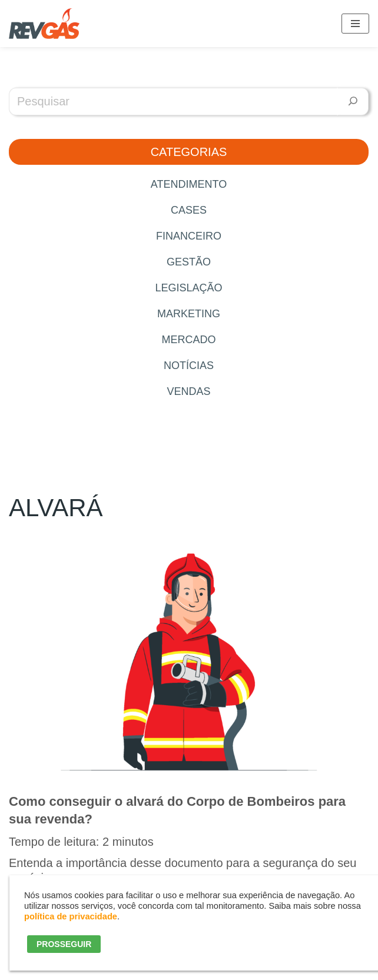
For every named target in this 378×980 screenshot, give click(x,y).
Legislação (188, 288)
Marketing (189, 314)
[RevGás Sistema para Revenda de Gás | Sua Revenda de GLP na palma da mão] (44, 24)
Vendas (188, 391)
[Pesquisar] (353, 102)
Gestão (189, 262)
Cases (189, 210)
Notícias (189, 366)
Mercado (188, 340)
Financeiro (189, 236)
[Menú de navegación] (355, 24)
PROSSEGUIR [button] (64, 944)
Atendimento (189, 184)
